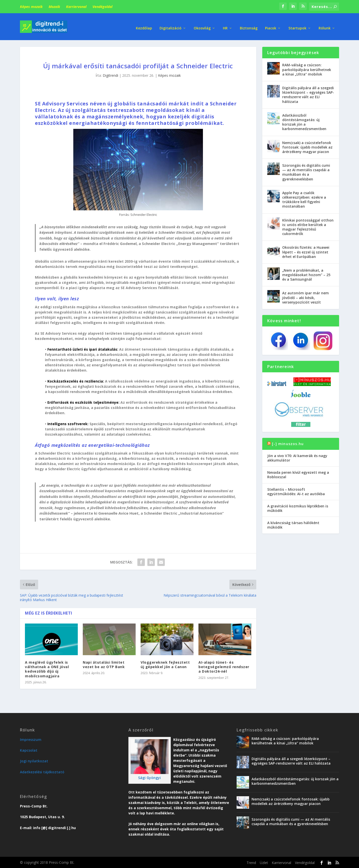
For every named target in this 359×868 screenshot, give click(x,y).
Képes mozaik (31, 7)
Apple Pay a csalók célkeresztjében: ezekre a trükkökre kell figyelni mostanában (304, 199)
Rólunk (325, 25)
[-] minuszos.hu (288, 443)
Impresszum (31, 739)
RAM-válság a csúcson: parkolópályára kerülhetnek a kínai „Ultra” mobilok (307, 69)
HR (225, 25)
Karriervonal (76, 7)
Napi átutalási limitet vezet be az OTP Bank (104, 664)
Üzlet (264, 862)
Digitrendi (110, 75)
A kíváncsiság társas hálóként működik (293, 525)
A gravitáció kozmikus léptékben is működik (298, 508)
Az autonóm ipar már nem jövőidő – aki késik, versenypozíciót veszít (306, 297)
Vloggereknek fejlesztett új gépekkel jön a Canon (165, 664)
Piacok (271, 25)
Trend (251, 862)
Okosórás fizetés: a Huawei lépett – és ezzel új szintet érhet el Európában (306, 252)
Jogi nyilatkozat (34, 761)
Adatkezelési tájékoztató (42, 771)
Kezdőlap (144, 25)
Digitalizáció (171, 25)
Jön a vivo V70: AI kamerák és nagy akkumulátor (297, 457)
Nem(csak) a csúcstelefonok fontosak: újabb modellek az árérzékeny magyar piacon (307, 147)
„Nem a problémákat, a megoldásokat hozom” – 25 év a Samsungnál (306, 274)
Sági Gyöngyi (149, 777)
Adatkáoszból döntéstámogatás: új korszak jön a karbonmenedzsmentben (304, 122)
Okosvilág (202, 25)
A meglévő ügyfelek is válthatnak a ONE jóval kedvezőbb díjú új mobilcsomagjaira (47, 669)
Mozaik (54, 7)
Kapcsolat (29, 750)
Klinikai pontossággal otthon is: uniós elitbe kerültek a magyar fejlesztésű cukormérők (308, 227)
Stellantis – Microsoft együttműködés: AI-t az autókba (296, 491)
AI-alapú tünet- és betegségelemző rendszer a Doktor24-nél (224, 666)
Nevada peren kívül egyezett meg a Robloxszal (298, 474)
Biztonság (249, 25)
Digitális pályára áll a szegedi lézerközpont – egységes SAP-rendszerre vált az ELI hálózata (308, 94)
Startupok (297, 25)
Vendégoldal (102, 7)
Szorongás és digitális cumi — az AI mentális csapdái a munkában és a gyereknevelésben (306, 172)
